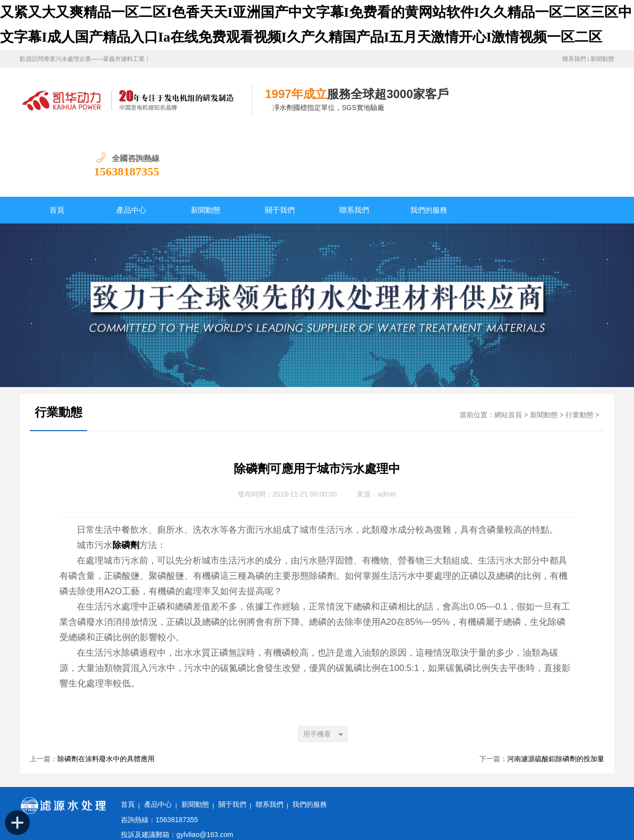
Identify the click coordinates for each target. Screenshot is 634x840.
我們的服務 (429, 146)
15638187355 (581, 107)
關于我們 (280, 146)
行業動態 (58, 348)
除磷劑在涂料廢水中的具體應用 (106, 695)
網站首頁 (508, 351)
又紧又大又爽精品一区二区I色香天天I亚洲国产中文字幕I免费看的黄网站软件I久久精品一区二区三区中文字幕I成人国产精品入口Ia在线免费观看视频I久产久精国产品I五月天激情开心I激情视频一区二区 (307, 834)
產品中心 (131, 146)
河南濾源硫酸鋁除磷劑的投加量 (556, 695)
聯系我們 (574, 59)
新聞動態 (602, 59)
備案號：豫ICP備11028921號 (164, 800)
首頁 (57, 146)
